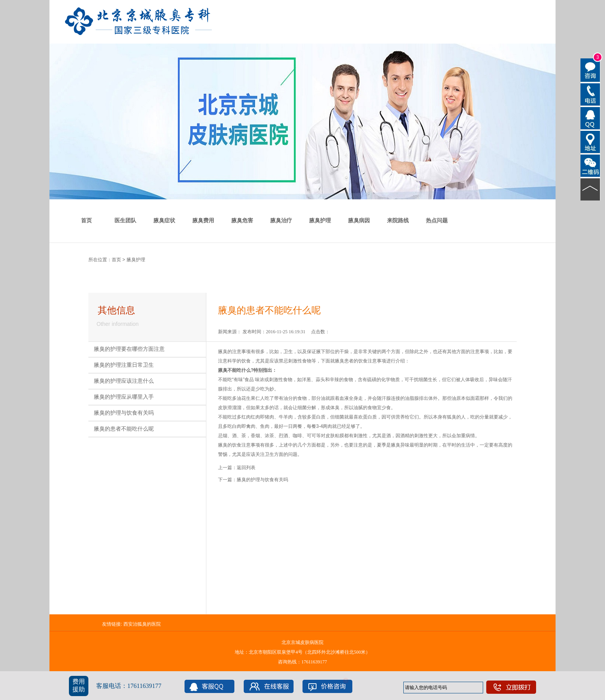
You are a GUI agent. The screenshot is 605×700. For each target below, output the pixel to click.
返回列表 (246, 468)
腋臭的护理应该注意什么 (124, 381)
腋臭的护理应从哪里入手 (124, 397)
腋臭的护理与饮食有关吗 (124, 413)
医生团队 (125, 221)
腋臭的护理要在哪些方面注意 (129, 349)
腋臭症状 (164, 221)
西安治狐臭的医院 (142, 624)
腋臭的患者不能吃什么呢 (124, 429)
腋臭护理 (320, 221)
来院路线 (398, 221)
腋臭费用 (203, 221)
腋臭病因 (359, 221)
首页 (86, 221)
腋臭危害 (242, 221)
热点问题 (437, 221)
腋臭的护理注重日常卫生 (124, 365)
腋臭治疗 (281, 221)
